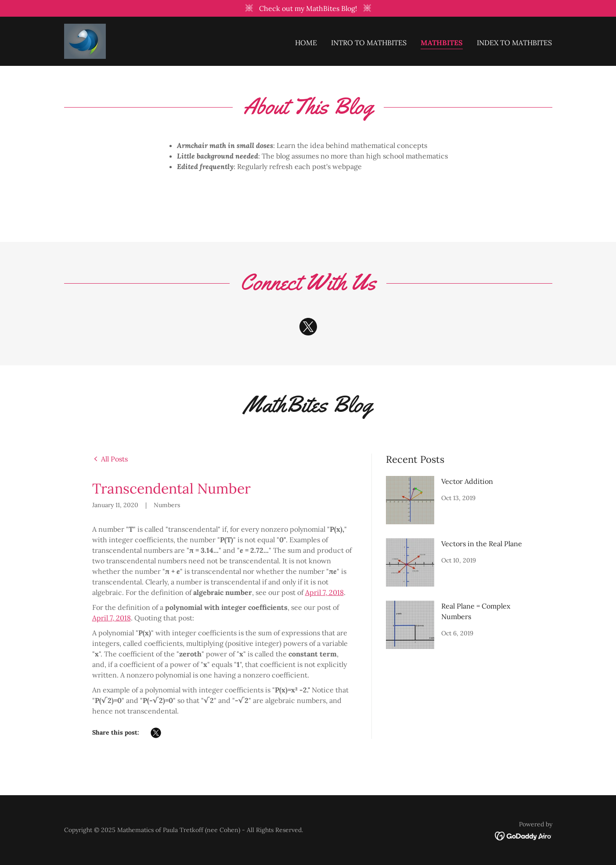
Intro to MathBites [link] (369, 42)
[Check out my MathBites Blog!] (308, 8)
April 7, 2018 (324, 592)
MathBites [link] (442, 42)
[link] (85, 40)
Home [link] (306, 42)
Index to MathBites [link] (514, 42)
